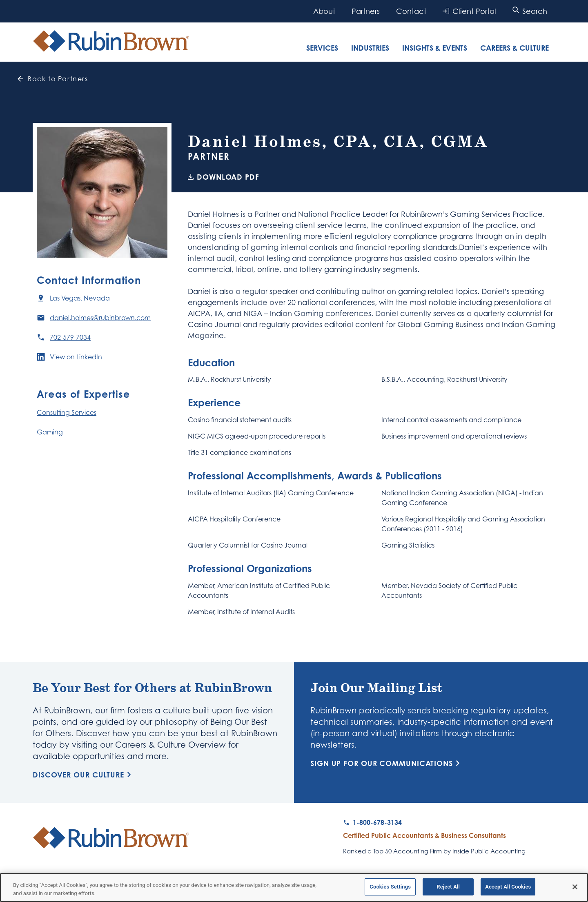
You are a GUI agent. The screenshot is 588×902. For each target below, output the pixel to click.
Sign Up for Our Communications (386, 763)
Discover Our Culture (83, 775)
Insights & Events (435, 48)
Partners (366, 11)
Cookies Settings (390, 889)
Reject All (448, 889)
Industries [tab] (370, 48)
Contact (411, 11)
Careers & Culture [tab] (514, 48)
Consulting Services (67, 412)
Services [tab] (322, 48)
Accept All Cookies (508, 889)
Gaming (50, 432)
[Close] (575, 889)
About (324, 11)
